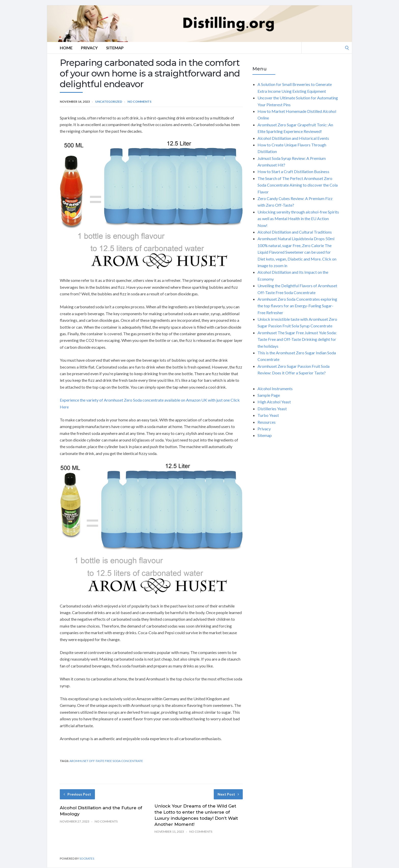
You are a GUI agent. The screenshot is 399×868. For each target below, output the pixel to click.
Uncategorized (109, 102)
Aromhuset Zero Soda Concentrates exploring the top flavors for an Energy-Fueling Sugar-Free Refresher (297, 306)
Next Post (228, 794)
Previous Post (77, 794)
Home (66, 48)
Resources (267, 422)
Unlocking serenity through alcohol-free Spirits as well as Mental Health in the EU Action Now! (298, 219)
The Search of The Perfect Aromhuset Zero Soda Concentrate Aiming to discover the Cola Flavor (298, 185)
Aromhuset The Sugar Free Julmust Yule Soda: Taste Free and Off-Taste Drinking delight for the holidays (297, 339)
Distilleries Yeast (272, 409)
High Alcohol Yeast (274, 402)
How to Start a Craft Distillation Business (293, 171)
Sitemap (115, 48)
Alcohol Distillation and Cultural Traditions (295, 232)
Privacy (89, 48)
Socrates (87, 858)
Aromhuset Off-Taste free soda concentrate (106, 761)
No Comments (139, 102)
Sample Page (269, 395)
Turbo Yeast (268, 415)
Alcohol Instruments (275, 389)
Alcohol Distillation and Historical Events (293, 138)
